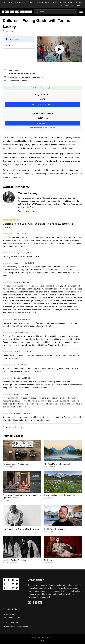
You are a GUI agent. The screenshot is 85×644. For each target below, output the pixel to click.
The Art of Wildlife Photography (58, 464)
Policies (43, 641)
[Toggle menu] (81, 12)
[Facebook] (35, 602)
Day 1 (7, 45)
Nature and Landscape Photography (60, 495)
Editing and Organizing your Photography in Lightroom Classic (22, 496)
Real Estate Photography (55, 529)
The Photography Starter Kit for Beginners (21, 529)
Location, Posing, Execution (15, 560)
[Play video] (59, 49)
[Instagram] (40, 602)
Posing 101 (49, 560)
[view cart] (79, 2)
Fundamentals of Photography (16, 464)
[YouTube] (29, 602)
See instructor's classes (28, 211)
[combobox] (56, 12)
